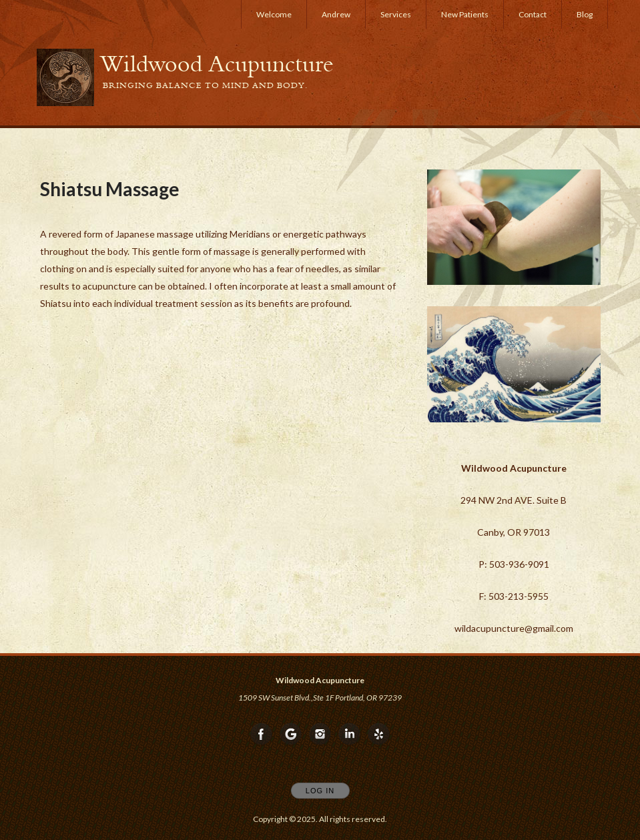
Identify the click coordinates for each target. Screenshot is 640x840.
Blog (585, 14)
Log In (320, 791)
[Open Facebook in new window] (262, 735)
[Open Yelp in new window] (379, 735)
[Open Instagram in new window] (320, 735)
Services (396, 14)
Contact (533, 14)
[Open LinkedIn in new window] (350, 735)
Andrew (336, 14)
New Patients (465, 14)
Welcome (274, 14)
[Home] (217, 64)
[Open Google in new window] (291, 735)
